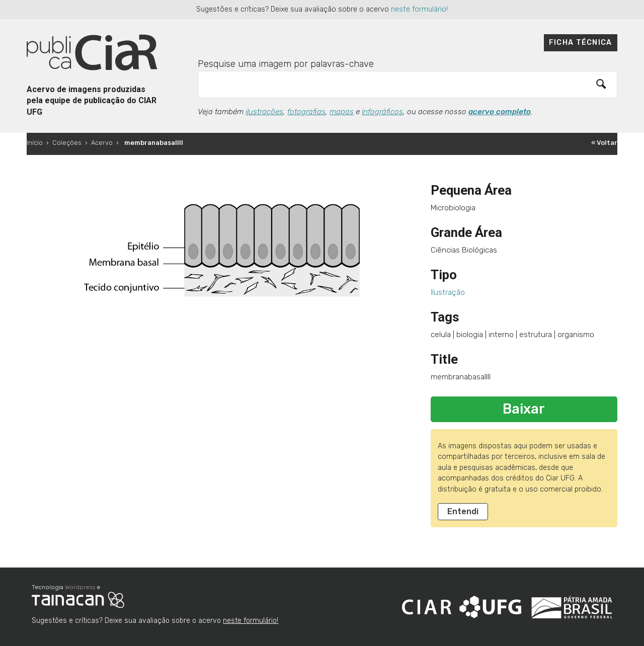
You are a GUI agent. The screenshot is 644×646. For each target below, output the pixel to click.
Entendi (463, 511)
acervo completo (500, 112)
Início (35, 143)
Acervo (102, 143)
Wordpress (80, 587)
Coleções (67, 143)
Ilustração (448, 292)
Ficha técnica (581, 43)
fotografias (306, 112)
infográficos (382, 112)
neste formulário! (419, 9)
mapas (342, 112)
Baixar (524, 409)
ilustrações (264, 112)
